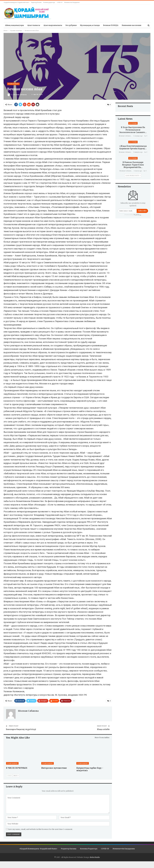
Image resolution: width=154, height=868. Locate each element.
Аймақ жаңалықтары (14, 25)
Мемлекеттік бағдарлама (72, 2)
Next (16, 776)
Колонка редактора (49, 2)
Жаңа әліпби (103, 729)
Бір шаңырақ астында (90, 25)
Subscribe (142, 211)
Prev (9, 776)
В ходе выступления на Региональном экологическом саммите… (133, 130)
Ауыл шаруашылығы (53, 25)
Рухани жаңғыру (13, 84)
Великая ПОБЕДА (111, 25)
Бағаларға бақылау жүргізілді (21, 729)
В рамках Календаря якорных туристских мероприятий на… (133, 165)
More (124, 25)
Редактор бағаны (36, 2)
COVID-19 (60, 2)
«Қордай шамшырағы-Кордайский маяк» (16, 2)
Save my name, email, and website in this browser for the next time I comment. (40, 829)
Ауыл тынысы (34, 25)
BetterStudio (95, 857)
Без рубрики (71, 25)
